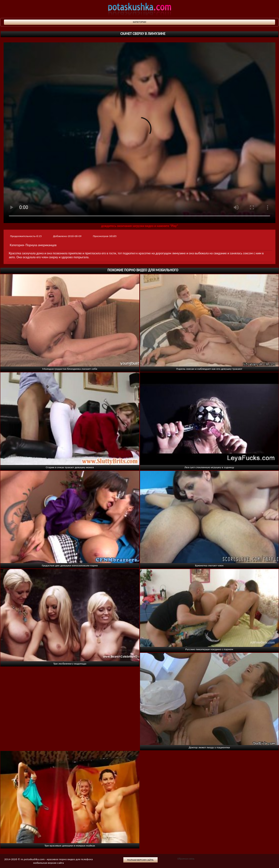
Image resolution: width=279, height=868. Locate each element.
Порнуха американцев (41, 245)
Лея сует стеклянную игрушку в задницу (209, 467)
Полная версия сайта (140, 860)
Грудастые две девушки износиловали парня (70, 565)
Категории (139, 22)
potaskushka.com (140, 9)
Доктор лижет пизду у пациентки (209, 747)
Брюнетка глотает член (209, 565)
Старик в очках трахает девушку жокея (70, 467)
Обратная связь (186, 859)
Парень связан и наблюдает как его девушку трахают (209, 369)
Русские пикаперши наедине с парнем (209, 649)
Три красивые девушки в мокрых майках (70, 845)
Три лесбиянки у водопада (70, 663)
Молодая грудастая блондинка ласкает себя (70, 369)
